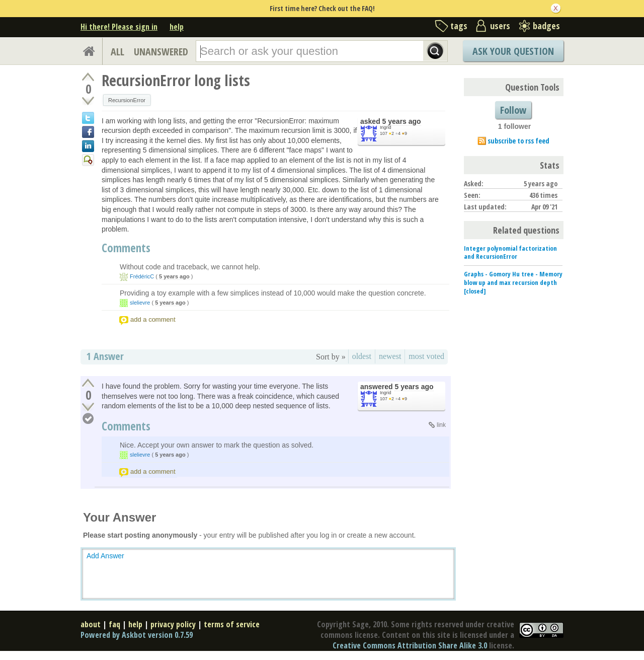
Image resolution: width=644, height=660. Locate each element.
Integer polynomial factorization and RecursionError (510, 252)
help (177, 27)
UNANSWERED (161, 52)
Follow (513, 110)
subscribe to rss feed (518, 141)
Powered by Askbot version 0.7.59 (137, 635)
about (91, 624)
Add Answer (105, 556)
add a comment (153, 319)
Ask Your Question (513, 51)
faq (114, 624)
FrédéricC (142, 276)
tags (459, 26)
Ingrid (386, 127)
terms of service (232, 624)
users (500, 26)
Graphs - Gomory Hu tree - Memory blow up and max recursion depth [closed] (513, 282)
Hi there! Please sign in (119, 27)
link (441, 425)
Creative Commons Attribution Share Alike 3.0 (410, 645)
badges (546, 26)
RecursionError (127, 100)
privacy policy (173, 624)
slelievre (140, 303)
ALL (117, 52)
